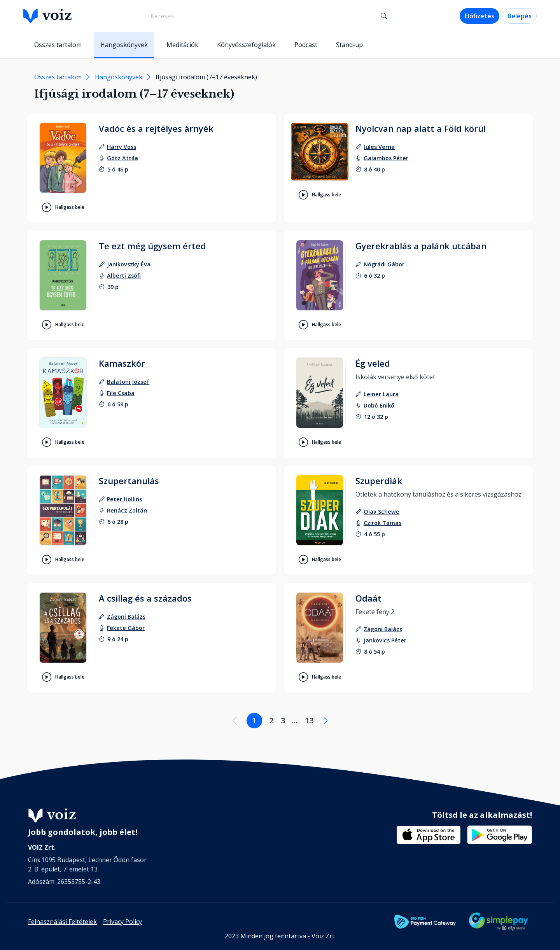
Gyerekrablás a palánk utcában (421, 246)
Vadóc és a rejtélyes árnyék (156, 128)
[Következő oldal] (325, 721)
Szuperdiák (379, 481)
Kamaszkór (122, 363)
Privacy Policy (122, 922)
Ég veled (373, 363)
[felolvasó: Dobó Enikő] (379, 405)
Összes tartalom (58, 45)
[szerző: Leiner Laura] (381, 394)
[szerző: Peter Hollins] (124, 499)
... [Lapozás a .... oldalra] (295, 720)
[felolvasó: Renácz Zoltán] (127, 510)
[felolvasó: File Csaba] (121, 393)
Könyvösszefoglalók (246, 45)
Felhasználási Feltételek (62, 922)
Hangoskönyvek (124, 45)
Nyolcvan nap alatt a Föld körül (421, 128)
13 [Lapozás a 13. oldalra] (309, 720)
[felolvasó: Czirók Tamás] (382, 523)
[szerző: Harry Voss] (122, 147)
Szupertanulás (129, 481)
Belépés (520, 16)
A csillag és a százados (145, 598)
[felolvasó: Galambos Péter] (386, 158)
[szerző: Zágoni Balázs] (126, 617)
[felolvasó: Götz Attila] (122, 158)
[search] (261, 16)
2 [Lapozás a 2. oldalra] (271, 720)
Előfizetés (479, 16)
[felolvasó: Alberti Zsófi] (124, 276)
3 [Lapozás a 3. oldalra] (283, 720)
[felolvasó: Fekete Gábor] (126, 628)
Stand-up (349, 45)
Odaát (368, 598)
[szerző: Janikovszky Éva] (129, 264)
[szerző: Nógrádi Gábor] (384, 264)
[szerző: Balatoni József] (128, 382)
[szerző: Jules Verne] (379, 147)
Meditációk (182, 45)
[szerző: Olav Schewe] (381, 512)
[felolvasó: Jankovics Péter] (385, 640)
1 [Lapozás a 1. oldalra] (254, 720)
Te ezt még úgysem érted (152, 246)
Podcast (306, 45)
